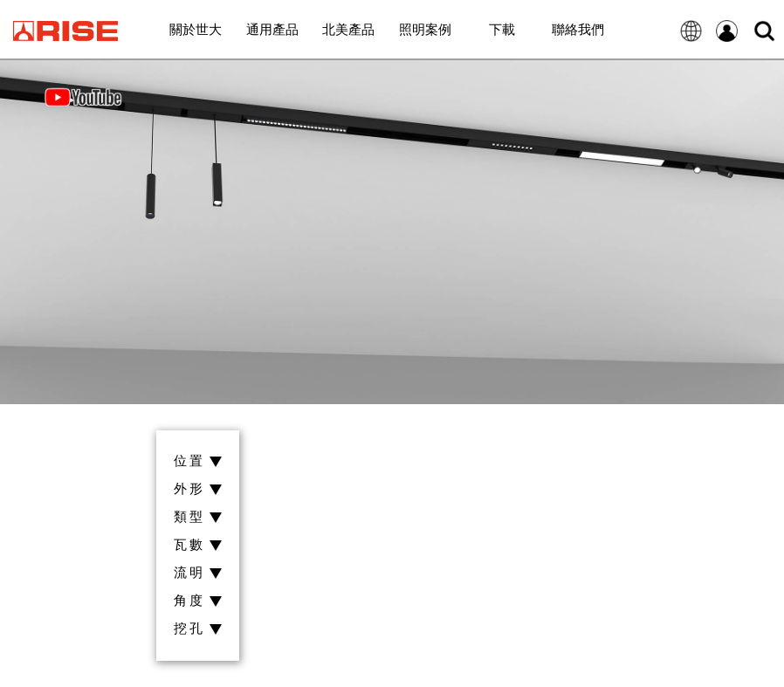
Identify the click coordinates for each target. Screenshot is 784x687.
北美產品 (348, 29)
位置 (198, 461)
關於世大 (196, 29)
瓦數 (198, 545)
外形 (198, 489)
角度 (198, 601)
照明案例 (425, 29)
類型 (198, 517)
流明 (198, 573)
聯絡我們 (578, 29)
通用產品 (272, 29)
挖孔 (198, 629)
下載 (502, 29)
